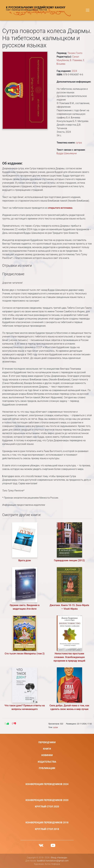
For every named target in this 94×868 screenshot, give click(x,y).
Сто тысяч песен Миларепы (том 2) (25, 654)
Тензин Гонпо (75, 53)
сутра (79, 143)
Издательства (47, 762)
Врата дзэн (25, 560)
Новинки (47, 755)
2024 (74, 71)
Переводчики (47, 742)
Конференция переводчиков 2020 (47, 800)
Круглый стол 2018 (47, 829)
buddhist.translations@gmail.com (53, 861)
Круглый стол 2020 (47, 807)
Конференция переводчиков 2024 (47, 784)
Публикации (47, 768)
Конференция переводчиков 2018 (47, 823)
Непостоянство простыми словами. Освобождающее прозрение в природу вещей (69, 657)
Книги (47, 749)
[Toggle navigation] (88, 10)
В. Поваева (76, 60)
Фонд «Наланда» (59, 858)
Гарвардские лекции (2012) (69, 560)
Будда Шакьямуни (67, 153)
